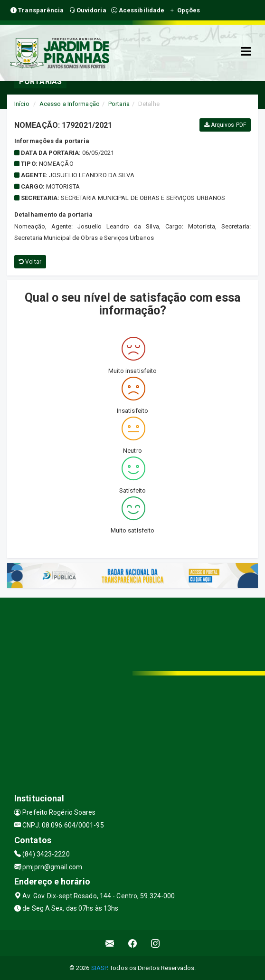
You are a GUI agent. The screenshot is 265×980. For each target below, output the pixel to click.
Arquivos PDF (225, 125)
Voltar (30, 262)
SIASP (99, 968)
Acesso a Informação (70, 104)
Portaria (119, 104)
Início (22, 104)
